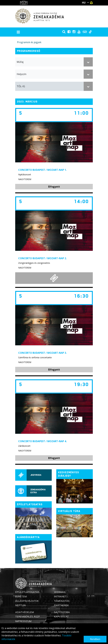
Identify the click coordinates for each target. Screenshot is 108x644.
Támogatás (62, 601)
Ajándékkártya (28, 537)
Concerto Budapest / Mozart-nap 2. (42, 258)
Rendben (95, 639)
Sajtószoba (62, 612)
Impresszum (23, 621)
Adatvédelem (24, 612)
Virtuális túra (69, 511)
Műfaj (20, 62)
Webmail (60, 592)
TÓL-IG (21, 86)
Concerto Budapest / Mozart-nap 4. (42, 441)
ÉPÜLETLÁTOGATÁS (30, 504)
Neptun (20, 605)
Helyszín (22, 74)
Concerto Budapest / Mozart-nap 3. (42, 353)
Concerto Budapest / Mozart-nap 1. (42, 170)
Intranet (60, 596)
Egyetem (21, 596)
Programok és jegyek (29, 42)
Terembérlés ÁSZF (28, 617)
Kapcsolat (61, 617)
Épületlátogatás (27, 592)
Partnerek (61, 605)
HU (84, 3)
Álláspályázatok (27, 601)
